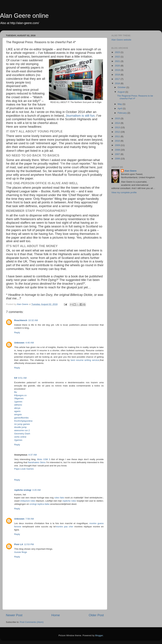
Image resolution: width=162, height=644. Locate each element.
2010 (118, 141)
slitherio (18, 405)
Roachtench (21, 320)
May (120, 104)
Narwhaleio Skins (37, 462)
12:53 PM (29, 544)
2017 (118, 79)
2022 (118, 57)
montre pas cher (65, 527)
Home (56, 615)
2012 (118, 132)
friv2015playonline (23, 421)
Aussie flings (21, 552)
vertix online (20, 437)
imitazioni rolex (28, 501)
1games (18, 402)
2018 (118, 75)
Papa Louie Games (24, 469)
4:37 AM (33, 455)
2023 (118, 52)
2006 (118, 159)
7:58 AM (30, 519)
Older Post (96, 615)
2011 (118, 136)
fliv (16, 392)
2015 (118, 118)
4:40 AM (30, 343)
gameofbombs (21, 418)
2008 (118, 150)
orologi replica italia (39, 504)
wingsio (18, 414)
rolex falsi (59, 498)
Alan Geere (130, 171)
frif (16, 378)
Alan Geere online (24, 16)
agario (17, 411)
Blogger (99, 635)
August (122, 92)
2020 (118, 66)
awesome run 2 (22, 430)
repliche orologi (23, 490)
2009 (118, 145)
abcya (17, 408)
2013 (118, 127)
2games (18, 440)
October (122, 87)
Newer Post (14, 615)
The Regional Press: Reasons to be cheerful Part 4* (135, 97)
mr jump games (22, 424)
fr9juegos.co (20, 395)
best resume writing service (85, 360)
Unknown (19, 343)
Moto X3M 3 (44, 459)
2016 (118, 83)
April (120, 108)
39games (19, 398)
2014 (118, 123)
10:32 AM (33, 320)
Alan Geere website (121, 40)
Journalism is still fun (80, 116)
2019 (118, 70)
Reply (17, 332)
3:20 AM (36, 490)
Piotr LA (19, 544)
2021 (118, 61)
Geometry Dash (22, 434)
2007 (118, 154)
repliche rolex (69, 501)
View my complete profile (124, 192)
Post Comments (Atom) (32, 622)
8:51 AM (22, 378)
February (123, 113)
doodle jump (20, 427)
